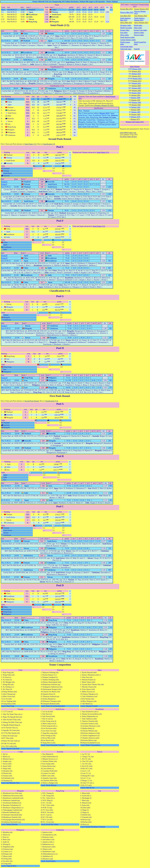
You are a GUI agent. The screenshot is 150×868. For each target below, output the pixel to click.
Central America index (128, 40)
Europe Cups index (140, 30)
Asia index (124, 33)
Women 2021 (136, 71)
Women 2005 (136, 91)
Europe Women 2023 (141, 9)
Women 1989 (136, 110)
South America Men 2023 (125, 19)
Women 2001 (136, 95)
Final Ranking (6, 97)
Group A (4, 182)
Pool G (60, 296)
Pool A (60, 404)
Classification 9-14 (60, 291)
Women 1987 (136, 112)
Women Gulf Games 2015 (135, 122)
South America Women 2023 (139, 19)
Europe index (125, 30)
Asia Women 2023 (141, 16)
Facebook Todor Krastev (128, 137)
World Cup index (126, 28)
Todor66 (137, 49)
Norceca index (139, 35)
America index (139, 33)
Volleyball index (126, 49)
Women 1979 (135, 117)
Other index (138, 28)
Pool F (60, 221)
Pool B (60, 456)
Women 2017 (136, 76)
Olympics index (126, 25)
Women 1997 (136, 100)
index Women (135, 67)
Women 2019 (104, 113)
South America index (127, 37)
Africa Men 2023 (126, 23)
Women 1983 (136, 115)
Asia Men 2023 (125, 16)
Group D (4, 258)
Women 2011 (136, 83)
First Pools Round (60, 396)
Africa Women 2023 (141, 23)
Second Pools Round (60, 139)
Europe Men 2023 (126, 9)
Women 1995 (136, 103)
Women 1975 (135, 119)
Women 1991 (136, 107)
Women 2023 (137, 69)
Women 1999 (136, 98)
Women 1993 (136, 105)
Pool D (60, 585)
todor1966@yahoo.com (128, 133)
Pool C (60, 506)
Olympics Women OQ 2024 (104, 105)
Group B (4, 256)
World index (138, 25)
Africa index (124, 35)
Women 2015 (137, 79)
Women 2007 (136, 88)
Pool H (60, 348)
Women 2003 (136, 93)
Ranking (7, 152)
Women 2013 (137, 81)
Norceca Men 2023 (127, 12)
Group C (4, 184)
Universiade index (126, 47)
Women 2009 (136, 86)
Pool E (60, 147)
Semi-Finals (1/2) (60, 25)
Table (3, 166)
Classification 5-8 (49, 144)
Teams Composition (60, 665)
